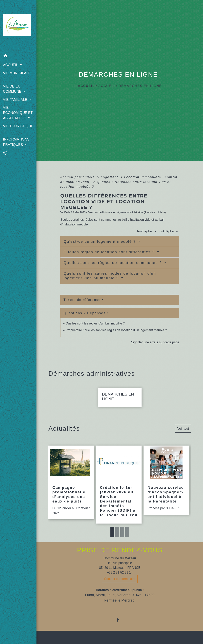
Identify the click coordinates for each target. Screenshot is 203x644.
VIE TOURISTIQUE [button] (18, 126)
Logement (110, 177)
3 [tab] (122, 532)
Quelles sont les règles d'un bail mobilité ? (95, 323)
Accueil (86, 86)
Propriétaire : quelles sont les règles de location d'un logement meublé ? (116, 330)
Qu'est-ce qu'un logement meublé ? (100, 241)
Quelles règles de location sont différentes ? (110, 252)
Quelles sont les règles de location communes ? (113, 263)
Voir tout (183, 429)
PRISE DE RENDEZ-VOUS (120, 550)
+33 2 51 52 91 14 (120, 572)
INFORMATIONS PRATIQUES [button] (16, 142)
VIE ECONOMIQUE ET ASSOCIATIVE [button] (18, 113)
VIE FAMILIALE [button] (16, 100)
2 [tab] (117, 532)
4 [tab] (127, 532)
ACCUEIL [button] (11, 65)
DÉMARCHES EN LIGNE (140, 86)
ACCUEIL (107, 86)
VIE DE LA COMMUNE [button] (13, 89)
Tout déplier (169, 231)
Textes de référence (82, 300)
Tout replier (147, 231)
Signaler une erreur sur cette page (155, 342)
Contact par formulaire (120, 579)
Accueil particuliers (78, 177)
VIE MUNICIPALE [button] (17, 73)
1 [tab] (112, 532)
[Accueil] (18, 26)
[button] (18, 56)
